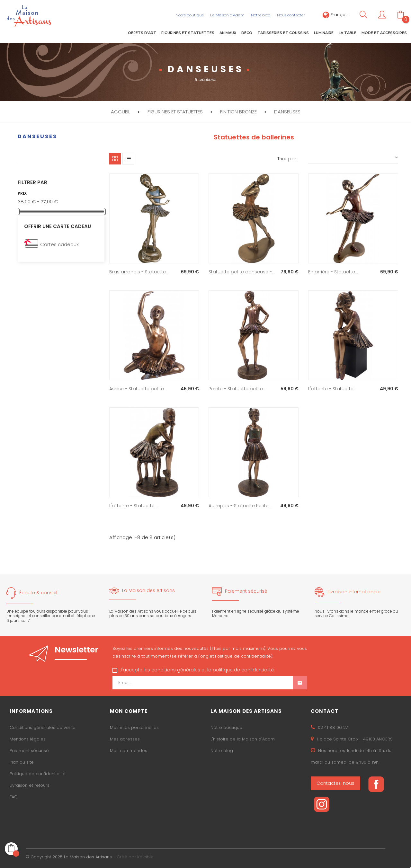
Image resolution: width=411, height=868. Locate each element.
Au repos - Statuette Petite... (240, 504)
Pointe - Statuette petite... (237, 387)
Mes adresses (125, 738)
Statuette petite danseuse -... (242, 270)
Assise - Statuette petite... (138, 387)
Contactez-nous (335, 782)
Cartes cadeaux (59, 243)
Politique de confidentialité (38, 773)
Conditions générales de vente (43, 726)
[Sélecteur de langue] (336, 15)
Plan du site (22, 761)
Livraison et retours (30, 784)
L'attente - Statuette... (332, 387)
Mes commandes (129, 750)
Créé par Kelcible (135, 856)
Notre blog (222, 750)
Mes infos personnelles (134, 726)
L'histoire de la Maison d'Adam (243, 738)
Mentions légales (28, 738)
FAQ (14, 796)
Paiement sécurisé (29, 750)
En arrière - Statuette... (333, 270)
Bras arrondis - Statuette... (139, 270)
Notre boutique (226, 726)
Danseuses (37, 135)
